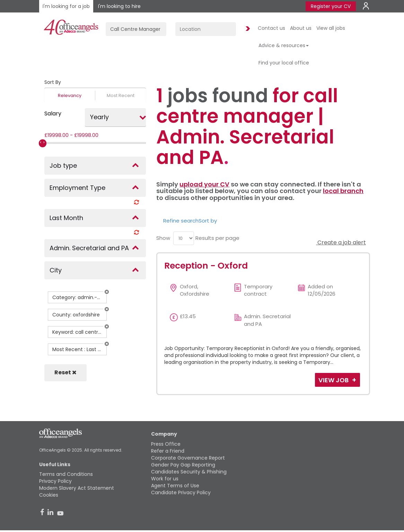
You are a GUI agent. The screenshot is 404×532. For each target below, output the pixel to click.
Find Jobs (247, 29)
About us (301, 28)
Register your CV (331, 6)
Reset (65, 372)
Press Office (166, 444)
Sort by (208, 221)
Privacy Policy (55, 481)
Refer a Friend (168, 451)
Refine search (181, 221)
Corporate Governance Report (188, 458)
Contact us (271, 28)
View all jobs (331, 28)
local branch (343, 191)
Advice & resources (284, 45)
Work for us (165, 479)
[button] (107, 292)
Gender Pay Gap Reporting (183, 465)
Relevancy (70, 95)
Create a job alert (341, 242)
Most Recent (121, 95)
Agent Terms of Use (175, 486)
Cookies (49, 495)
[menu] (184, 238)
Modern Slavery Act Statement (77, 488)
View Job (334, 380)
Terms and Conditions (66, 474)
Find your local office (284, 63)
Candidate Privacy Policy (181, 492)
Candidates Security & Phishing (189, 472)
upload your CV (204, 184)
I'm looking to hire (119, 6)
